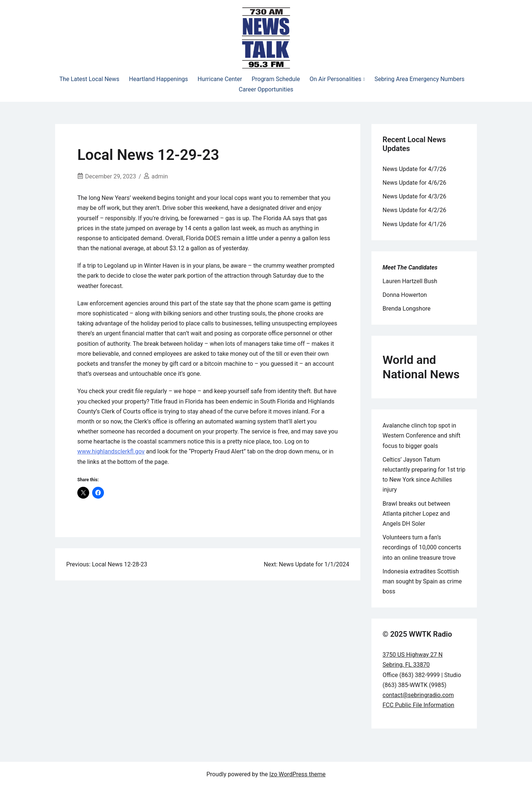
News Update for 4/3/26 (414, 196)
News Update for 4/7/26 (414, 169)
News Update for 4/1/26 (414, 224)
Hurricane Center (220, 79)
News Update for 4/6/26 (414, 183)
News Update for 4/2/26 (414, 210)
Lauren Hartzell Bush (410, 281)
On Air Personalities (336, 79)
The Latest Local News (89, 79)
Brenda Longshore (407, 309)
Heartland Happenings (159, 79)
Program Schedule (276, 79)
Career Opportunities (266, 89)
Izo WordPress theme (297, 774)
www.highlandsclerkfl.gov (111, 451)
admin (159, 176)
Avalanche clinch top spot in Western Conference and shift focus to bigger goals (422, 436)
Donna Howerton (405, 295)
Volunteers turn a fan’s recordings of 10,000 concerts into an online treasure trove (422, 547)
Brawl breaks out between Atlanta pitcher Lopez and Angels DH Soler (416, 514)
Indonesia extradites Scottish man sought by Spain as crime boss (422, 581)
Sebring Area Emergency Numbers (419, 79)
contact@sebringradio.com (418, 695)
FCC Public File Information (418, 705)
